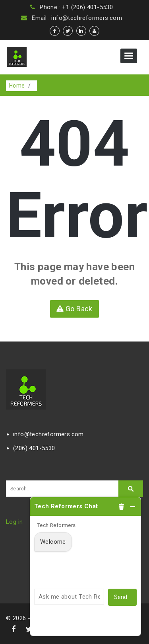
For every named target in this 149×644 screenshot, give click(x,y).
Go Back (74, 309)
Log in (14, 522)
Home (17, 86)
